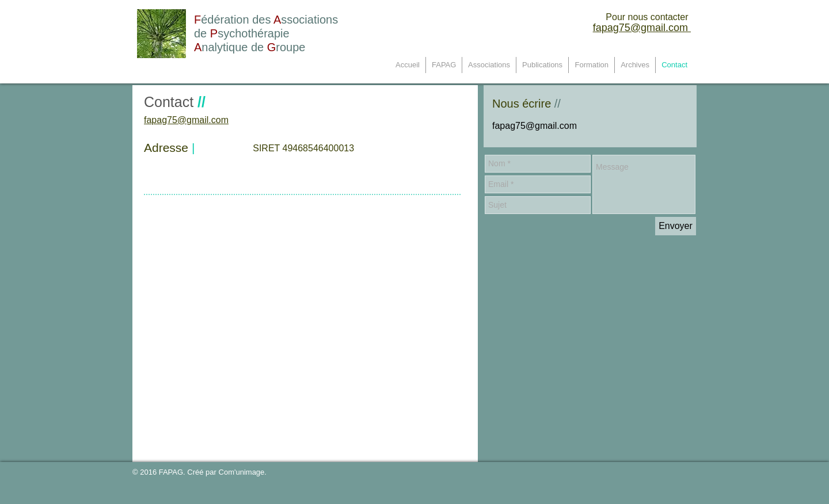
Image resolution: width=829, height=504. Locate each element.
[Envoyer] (676, 226)
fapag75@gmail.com (642, 28)
